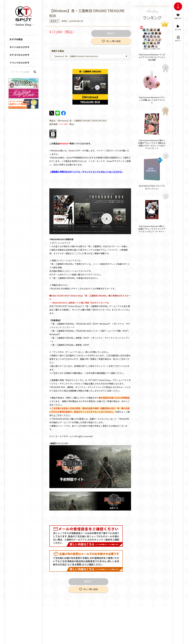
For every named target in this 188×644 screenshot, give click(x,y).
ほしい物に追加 (113, 41)
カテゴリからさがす (19, 55)
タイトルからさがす (19, 47)
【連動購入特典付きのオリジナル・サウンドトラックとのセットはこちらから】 (86, 172)
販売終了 (111, 33)
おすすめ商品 (16, 39)
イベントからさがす (19, 63)
